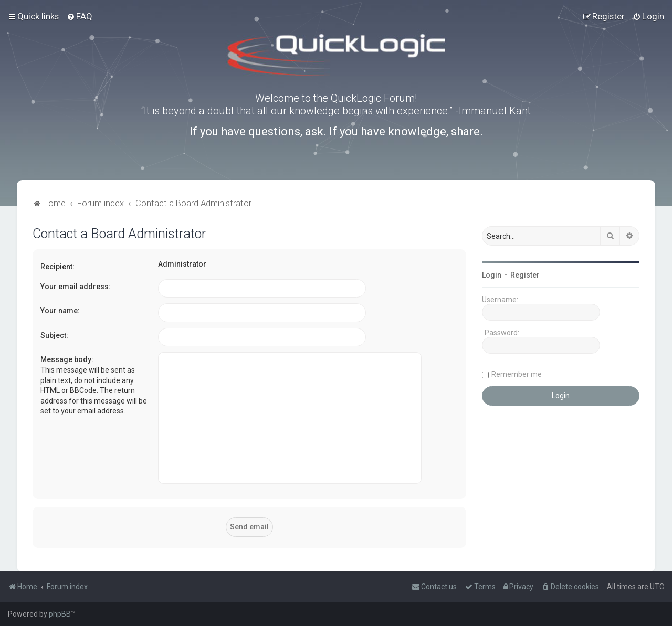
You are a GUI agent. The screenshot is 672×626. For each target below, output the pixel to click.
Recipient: (57, 267)
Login (492, 275)
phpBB (60, 614)
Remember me (517, 374)
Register (525, 275)
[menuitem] (80, 16)
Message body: (67, 359)
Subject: (54, 335)
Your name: (60, 311)
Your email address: (76, 287)
